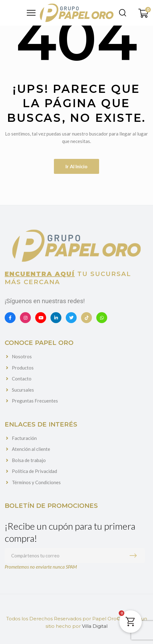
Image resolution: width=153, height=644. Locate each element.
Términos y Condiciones (36, 482)
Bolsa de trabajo (29, 460)
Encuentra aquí (40, 274)
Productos (23, 368)
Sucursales (23, 390)
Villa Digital (95, 626)
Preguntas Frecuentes (35, 401)
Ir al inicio (76, 166)
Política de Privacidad (34, 471)
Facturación (24, 438)
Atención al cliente (31, 449)
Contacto (22, 379)
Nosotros (22, 356)
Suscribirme (135, 556)
